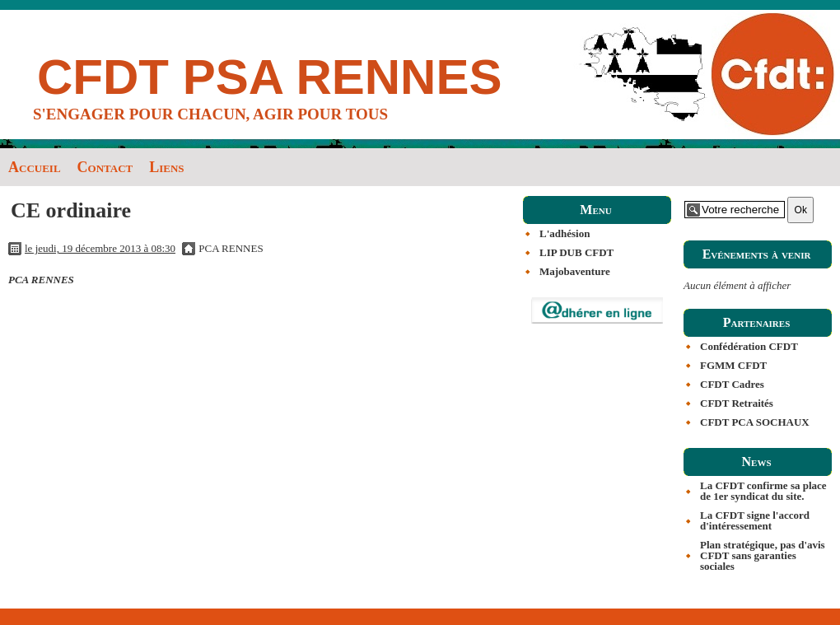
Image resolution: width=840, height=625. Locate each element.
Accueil (35, 167)
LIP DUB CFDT (576, 252)
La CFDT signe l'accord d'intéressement (755, 520)
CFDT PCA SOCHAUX (755, 422)
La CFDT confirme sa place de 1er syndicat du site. (763, 491)
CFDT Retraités (737, 403)
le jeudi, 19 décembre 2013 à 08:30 (100, 248)
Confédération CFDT (749, 346)
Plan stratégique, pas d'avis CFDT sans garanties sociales (763, 555)
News (756, 462)
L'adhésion (565, 233)
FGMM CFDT (733, 365)
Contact (105, 167)
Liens (166, 167)
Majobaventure (575, 271)
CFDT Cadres (732, 384)
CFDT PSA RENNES (270, 77)
